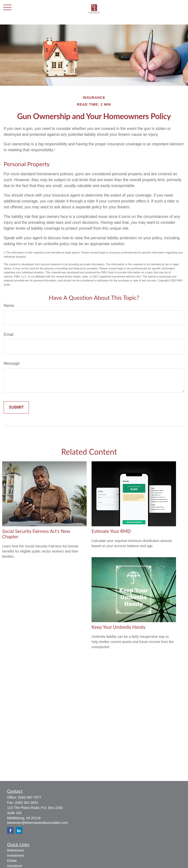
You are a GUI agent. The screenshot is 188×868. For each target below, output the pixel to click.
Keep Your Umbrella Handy (118, 627)
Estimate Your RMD (111, 531)
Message (12, 363)
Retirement (15, 850)
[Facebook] (10, 830)
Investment (15, 855)
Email (9, 334)
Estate (12, 861)
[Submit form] (16, 407)
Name (9, 306)
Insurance (15, 866)
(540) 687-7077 (30, 797)
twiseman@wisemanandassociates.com (37, 823)
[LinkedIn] (19, 830)
